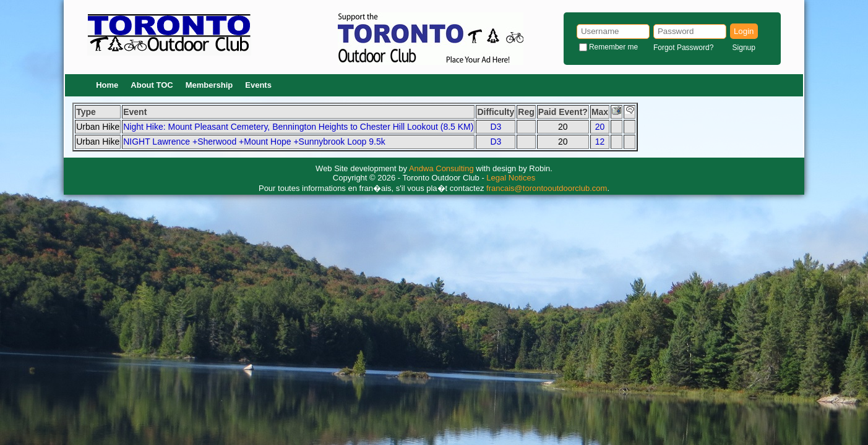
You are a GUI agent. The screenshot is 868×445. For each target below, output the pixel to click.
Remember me (613, 47)
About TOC (152, 85)
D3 (496, 127)
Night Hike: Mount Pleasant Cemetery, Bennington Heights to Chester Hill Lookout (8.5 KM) (298, 127)
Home (107, 85)
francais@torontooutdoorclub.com (547, 188)
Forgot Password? (683, 48)
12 (600, 142)
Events (258, 85)
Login (744, 31)
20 (600, 127)
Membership (209, 85)
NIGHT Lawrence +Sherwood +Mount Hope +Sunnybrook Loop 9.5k (254, 142)
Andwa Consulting (441, 168)
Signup (744, 48)
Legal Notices (511, 178)
